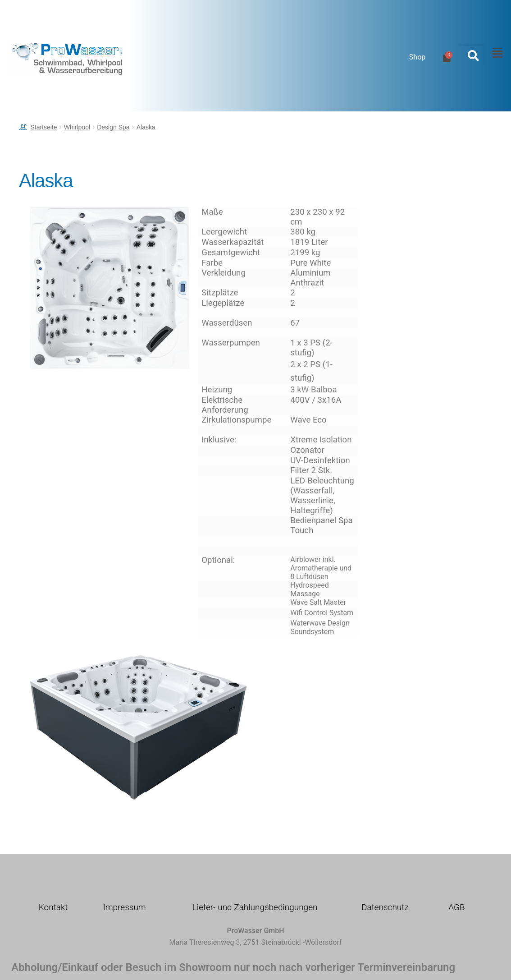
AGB (456, 907)
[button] (495, 53)
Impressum (125, 907)
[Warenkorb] (447, 57)
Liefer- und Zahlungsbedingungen (255, 907)
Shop (417, 57)
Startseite (43, 127)
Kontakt (53, 907)
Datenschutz (385, 907)
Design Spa (113, 127)
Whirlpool (77, 127)
